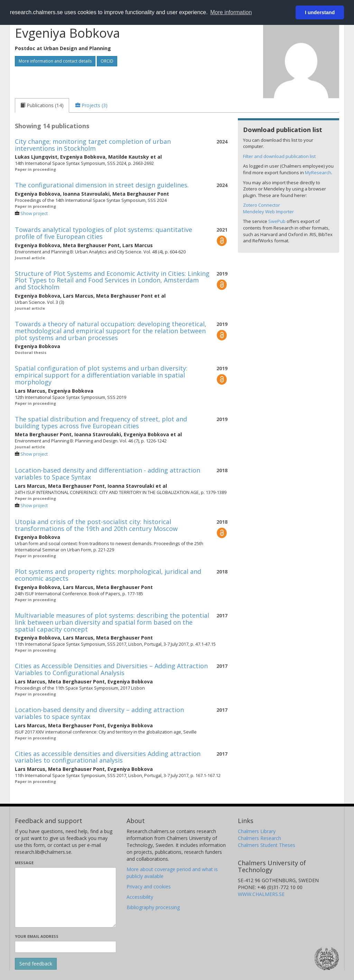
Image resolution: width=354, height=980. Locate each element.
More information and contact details (55, 61)
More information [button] (231, 12)
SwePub (277, 221)
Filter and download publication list (279, 156)
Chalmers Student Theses (267, 845)
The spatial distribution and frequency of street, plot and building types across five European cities (101, 422)
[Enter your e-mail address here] (66, 947)
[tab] (42, 105)
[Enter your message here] (66, 897)
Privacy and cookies (149, 886)
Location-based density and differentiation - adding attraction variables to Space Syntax (108, 474)
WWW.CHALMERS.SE (261, 894)
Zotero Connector (262, 205)
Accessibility (140, 897)
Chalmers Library (257, 831)
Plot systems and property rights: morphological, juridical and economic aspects (108, 575)
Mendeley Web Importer (268, 212)
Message (24, 863)
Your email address (37, 936)
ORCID (107, 61)
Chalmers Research (259, 838)
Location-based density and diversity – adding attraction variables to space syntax (99, 713)
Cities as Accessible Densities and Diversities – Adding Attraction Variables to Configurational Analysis (111, 669)
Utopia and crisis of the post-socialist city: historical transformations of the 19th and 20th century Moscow (96, 525)
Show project (34, 213)
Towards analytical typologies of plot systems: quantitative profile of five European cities (104, 233)
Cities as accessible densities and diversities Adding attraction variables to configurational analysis (108, 757)
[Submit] (36, 964)
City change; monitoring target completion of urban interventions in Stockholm (93, 145)
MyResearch (318, 172)
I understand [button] (320, 12)
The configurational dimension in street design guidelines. (102, 185)
